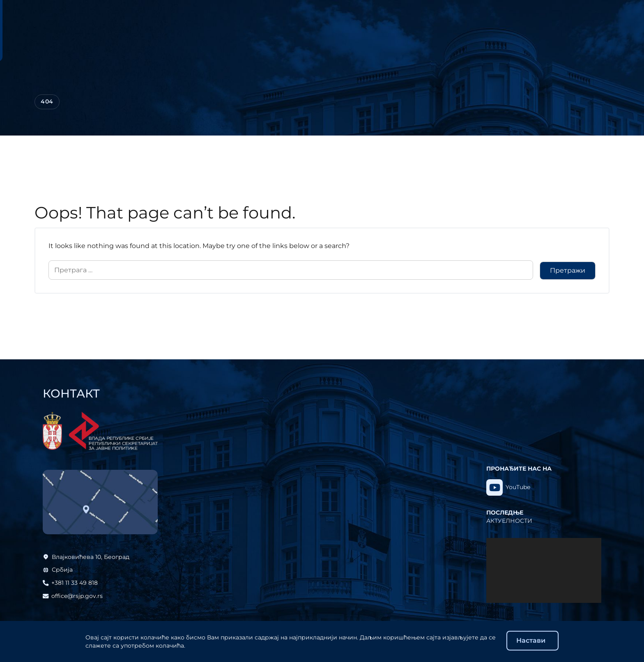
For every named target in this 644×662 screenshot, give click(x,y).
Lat (573, 14)
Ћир (554, 14)
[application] (544, 570)
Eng (590, 14)
